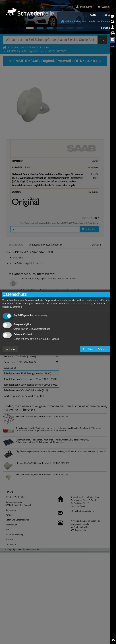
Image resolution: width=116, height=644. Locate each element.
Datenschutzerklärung (81, 303)
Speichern (10, 349)
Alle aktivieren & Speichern (97, 349)
